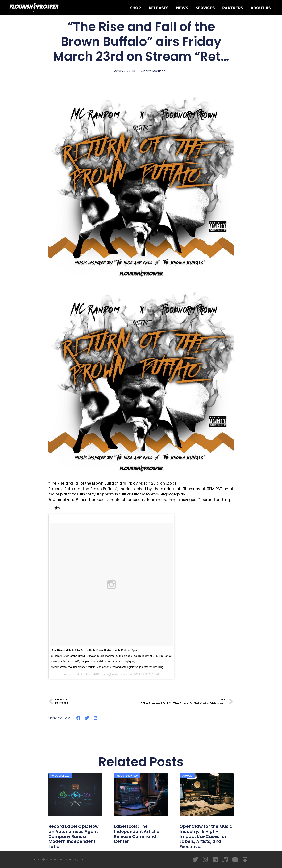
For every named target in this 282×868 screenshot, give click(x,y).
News (182, 8)
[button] (79, 718)
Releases (159, 8)
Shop (136, 8)
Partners (233, 8)
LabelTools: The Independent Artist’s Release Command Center (136, 834)
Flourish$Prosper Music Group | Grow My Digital (60, 859)
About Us (261, 8)
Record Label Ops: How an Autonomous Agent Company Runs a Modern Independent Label (74, 837)
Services (205, 8)
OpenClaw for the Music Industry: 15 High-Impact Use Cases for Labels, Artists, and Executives (206, 837)
